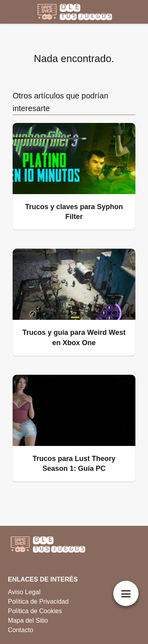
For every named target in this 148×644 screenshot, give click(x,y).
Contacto (21, 630)
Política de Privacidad (38, 602)
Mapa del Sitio (28, 620)
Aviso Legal (24, 592)
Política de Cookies (35, 611)
